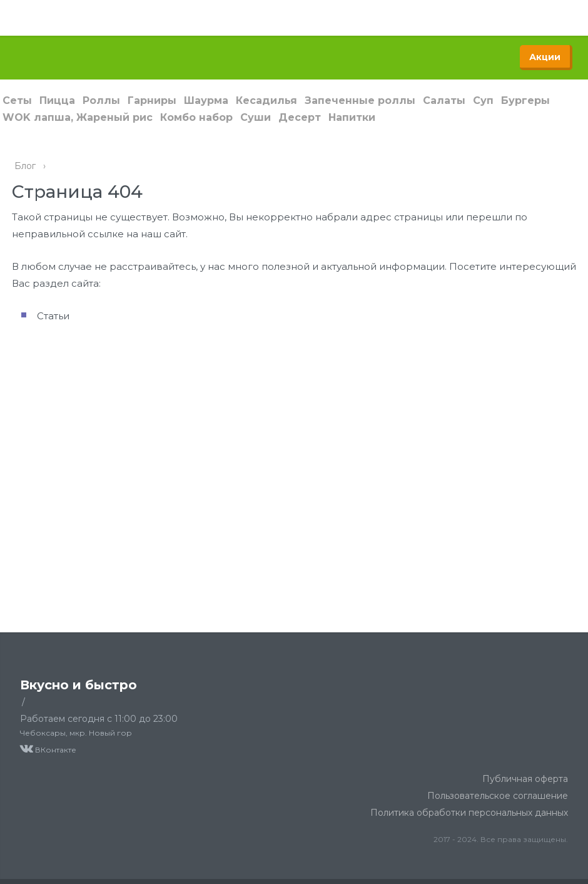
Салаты (444, 100)
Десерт (300, 117)
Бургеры (525, 100)
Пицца (57, 100)
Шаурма (206, 100)
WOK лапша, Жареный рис (78, 117)
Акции (545, 57)
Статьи (53, 316)
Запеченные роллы (360, 100)
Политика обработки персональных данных (469, 813)
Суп (483, 100)
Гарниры (152, 100)
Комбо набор (196, 117)
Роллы (101, 100)
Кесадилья (266, 100)
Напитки (352, 117)
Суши (256, 117)
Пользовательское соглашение (498, 796)
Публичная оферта (525, 779)
